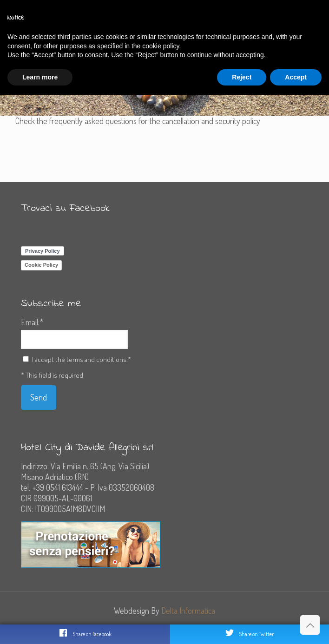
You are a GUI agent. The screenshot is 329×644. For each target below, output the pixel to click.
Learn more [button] (40, 77)
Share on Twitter (249, 633)
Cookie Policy (41, 265)
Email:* (32, 322)
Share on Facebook (85, 633)
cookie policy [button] (161, 46)
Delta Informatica (188, 611)
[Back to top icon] (310, 625)
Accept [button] (296, 77)
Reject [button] (242, 77)
